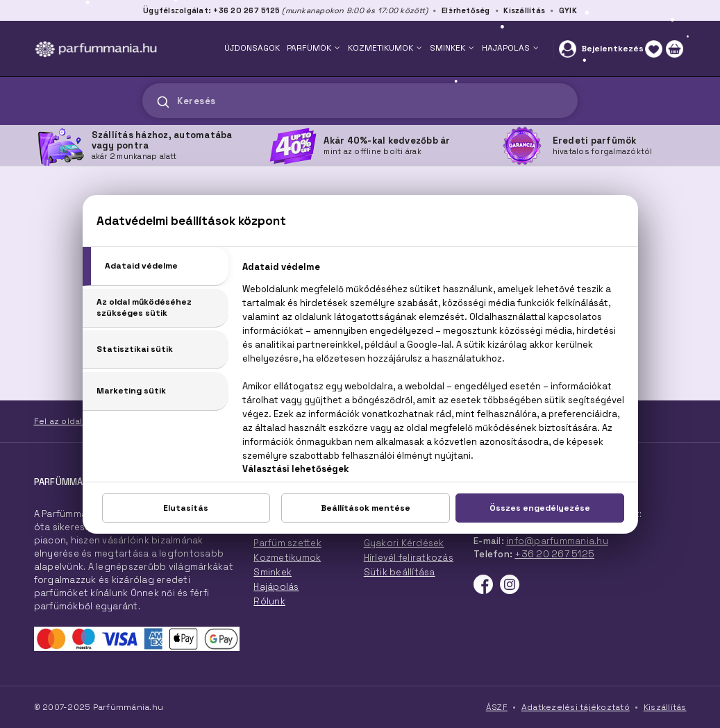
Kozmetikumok (287, 558)
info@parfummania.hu (557, 541)
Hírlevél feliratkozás (409, 558)
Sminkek (273, 572)
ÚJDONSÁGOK (252, 48)
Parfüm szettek (287, 543)
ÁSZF (497, 707)
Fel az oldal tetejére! (79, 421)
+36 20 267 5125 (554, 554)
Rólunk (269, 601)
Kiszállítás (524, 10)
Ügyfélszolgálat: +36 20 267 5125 (211, 10)
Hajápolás (276, 587)
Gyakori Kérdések (404, 543)
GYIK (568, 10)
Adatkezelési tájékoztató (576, 707)
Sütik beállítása (400, 572)
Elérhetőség (466, 10)
